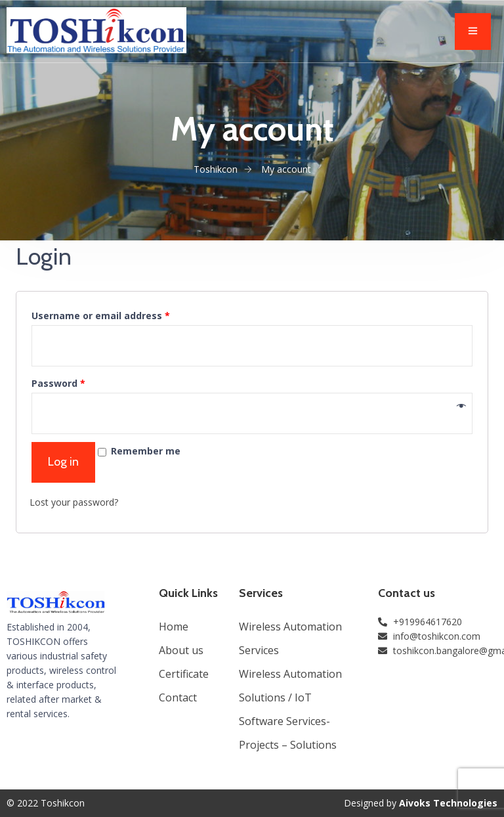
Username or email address (101, 316)
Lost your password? (74, 502)
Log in (63, 462)
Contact (178, 697)
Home (174, 627)
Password (58, 383)
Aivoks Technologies (448, 803)
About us (181, 650)
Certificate (184, 674)
